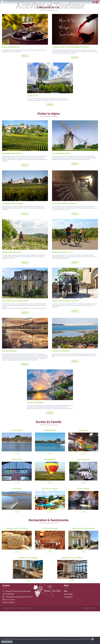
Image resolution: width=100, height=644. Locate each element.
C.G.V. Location (9, 632)
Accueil (39, 2)
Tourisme (56, 2)
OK (93, 639)
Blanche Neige (68, 627)
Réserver (66, 2)
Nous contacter (9, 635)
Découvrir (25, 89)
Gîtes (47, 2)
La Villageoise (68, 630)
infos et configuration (7, 642)
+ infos (17, 486)
